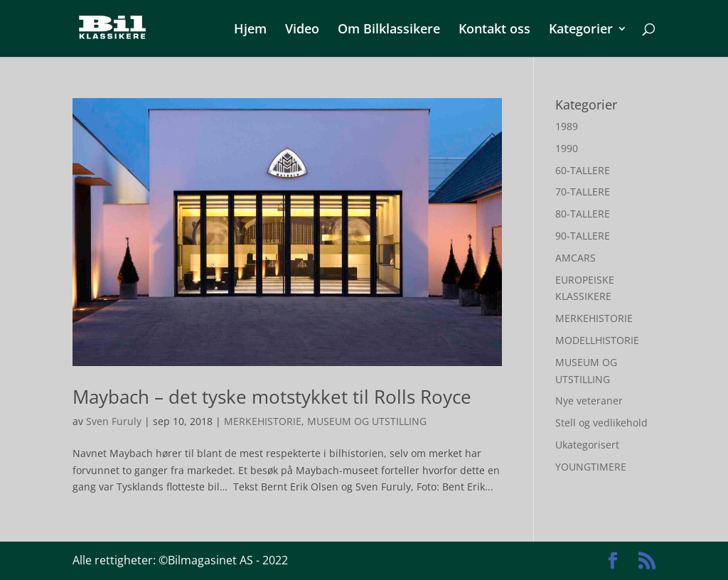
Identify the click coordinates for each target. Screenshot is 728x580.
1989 (567, 126)
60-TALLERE (583, 170)
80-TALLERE (583, 214)
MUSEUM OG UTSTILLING (367, 421)
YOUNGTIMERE (591, 467)
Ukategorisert (587, 445)
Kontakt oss (494, 30)
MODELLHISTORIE (597, 340)
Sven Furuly (114, 421)
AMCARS (576, 258)
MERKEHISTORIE (263, 421)
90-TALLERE (583, 236)
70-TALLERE (583, 192)
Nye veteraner (589, 401)
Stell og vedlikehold (601, 423)
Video (302, 30)
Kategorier (581, 30)
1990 (567, 148)
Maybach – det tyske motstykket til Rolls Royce (272, 397)
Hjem (250, 30)
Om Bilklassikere (389, 30)
